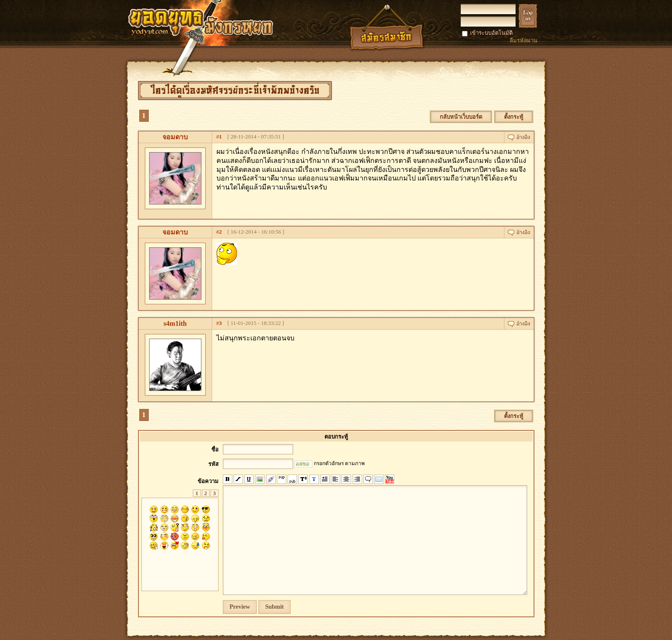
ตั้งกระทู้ (514, 117)
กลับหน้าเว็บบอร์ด (461, 117)
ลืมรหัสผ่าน (523, 41)
